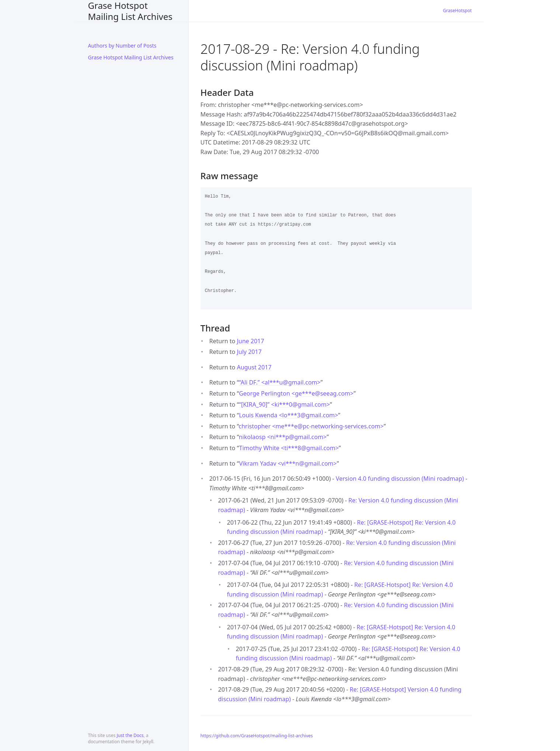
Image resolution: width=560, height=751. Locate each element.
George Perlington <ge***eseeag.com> (296, 393)
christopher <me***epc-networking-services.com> (311, 426)
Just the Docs (130, 735)
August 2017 (254, 367)
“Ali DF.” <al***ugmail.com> (280, 382)
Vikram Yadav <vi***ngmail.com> (288, 463)
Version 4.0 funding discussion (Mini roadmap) (400, 479)
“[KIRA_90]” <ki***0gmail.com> (284, 404)
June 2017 (250, 341)
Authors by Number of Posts (122, 46)
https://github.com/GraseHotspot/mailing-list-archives (257, 736)
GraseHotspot (458, 11)
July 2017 (249, 352)
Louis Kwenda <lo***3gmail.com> (288, 415)
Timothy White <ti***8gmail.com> (289, 448)
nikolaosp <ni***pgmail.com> (283, 437)
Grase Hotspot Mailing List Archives (130, 11)
